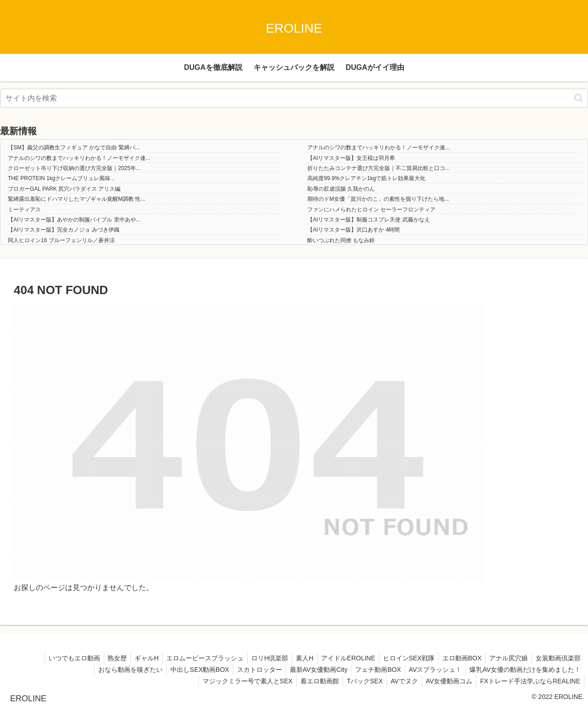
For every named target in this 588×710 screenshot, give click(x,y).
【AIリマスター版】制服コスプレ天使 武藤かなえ (369, 220)
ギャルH (131, 658)
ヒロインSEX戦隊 (402, 658)
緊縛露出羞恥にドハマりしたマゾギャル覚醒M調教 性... (76, 199)
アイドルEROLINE (340, 658)
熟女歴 (100, 658)
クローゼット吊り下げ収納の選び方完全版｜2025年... (74, 168)
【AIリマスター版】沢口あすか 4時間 (353, 230)
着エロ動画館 (311, 681)
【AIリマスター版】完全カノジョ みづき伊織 (64, 230)
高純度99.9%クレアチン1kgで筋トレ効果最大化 (366, 178)
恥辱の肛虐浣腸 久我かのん (341, 189)
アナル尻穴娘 (506, 658)
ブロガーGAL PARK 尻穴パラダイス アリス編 (64, 189)
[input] (294, 98)
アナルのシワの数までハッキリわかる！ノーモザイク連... (379, 148)
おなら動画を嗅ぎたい (119, 670)
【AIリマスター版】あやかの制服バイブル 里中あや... (74, 220)
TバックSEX (358, 681)
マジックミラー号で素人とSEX (237, 681)
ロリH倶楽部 (258, 658)
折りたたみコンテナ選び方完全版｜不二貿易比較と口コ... (379, 168)
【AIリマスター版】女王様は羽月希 (351, 158)
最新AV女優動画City (312, 670)
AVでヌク (400, 681)
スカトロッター (251, 670)
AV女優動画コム (447, 681)
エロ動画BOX (457, 658)
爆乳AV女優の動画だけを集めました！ (524, 670)
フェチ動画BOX (373, 670)
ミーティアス (24, 210)
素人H (294, 658)
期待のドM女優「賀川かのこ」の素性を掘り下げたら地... (378, 199)
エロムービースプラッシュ (191, 658)
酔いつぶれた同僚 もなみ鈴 (341, 240)
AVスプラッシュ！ (433, 670)
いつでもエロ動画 (55, 658)
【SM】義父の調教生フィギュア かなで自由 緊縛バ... (74, 148)
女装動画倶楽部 (557, 658)
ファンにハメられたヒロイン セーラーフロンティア (371, 210)
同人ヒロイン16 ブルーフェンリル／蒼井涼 (61, 240)
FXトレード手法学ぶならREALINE (529, 681)
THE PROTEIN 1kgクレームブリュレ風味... (61, 178)
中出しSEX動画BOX (190, 670)
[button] (579, 98)
